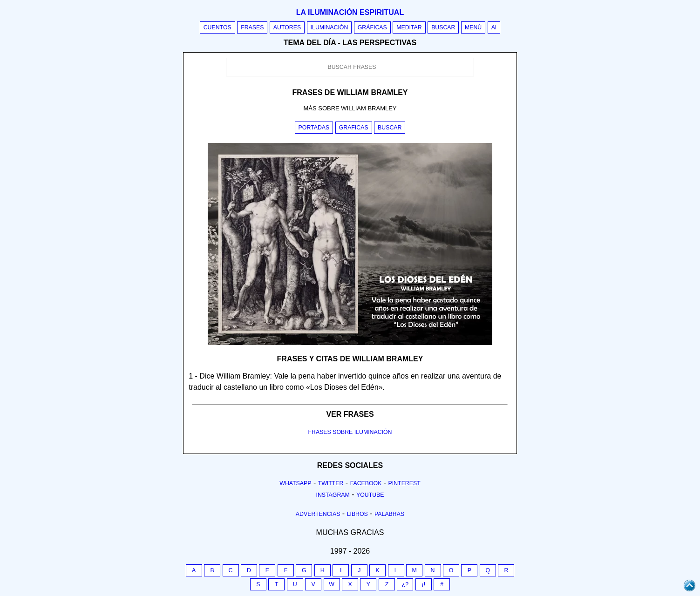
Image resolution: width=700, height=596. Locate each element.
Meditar (409, 27)
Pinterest (404, 483)
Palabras (389, 514)
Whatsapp (295, 483)
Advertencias (318, 514)
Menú (473, 27)
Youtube (370, 495)
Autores (287, 27)
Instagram (333, 495)
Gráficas (372, 27)
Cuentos (217, 27)
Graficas (354, 128)
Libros (357, 514)
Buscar (443, 27)
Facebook (366, 483)
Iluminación (330, 27)
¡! (424, 584)
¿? (405, 584)
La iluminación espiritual (350, 12)
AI (494, 27)
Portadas (314, 128)
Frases (252, 27)
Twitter (331, 483)
